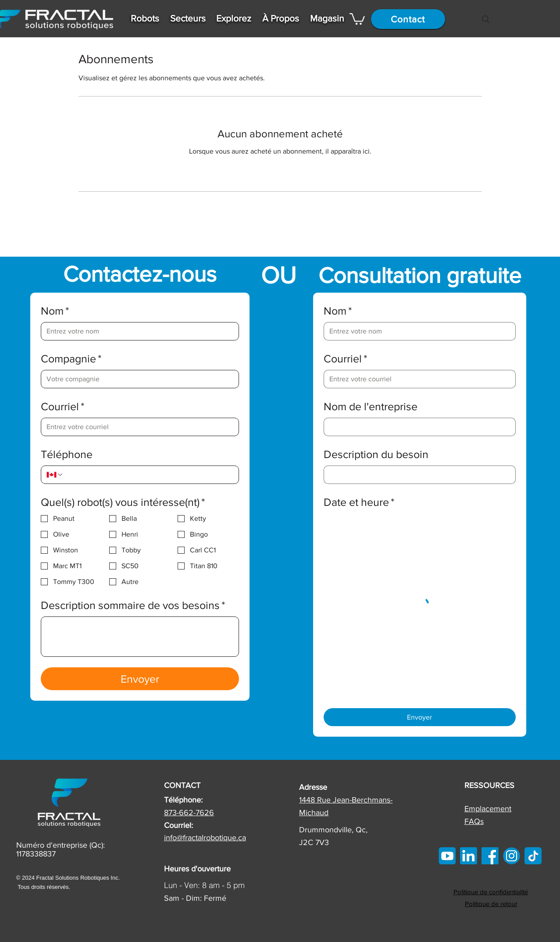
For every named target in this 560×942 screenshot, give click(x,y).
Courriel (63, 407)
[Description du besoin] (417, 475)
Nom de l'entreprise (371, 406)
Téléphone (67, 454)
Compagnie (71, 359)
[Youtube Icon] (447, 856)
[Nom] (137, 331)
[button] (145, 18)
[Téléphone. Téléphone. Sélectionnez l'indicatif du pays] (55, 475)
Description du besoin (376, 454)
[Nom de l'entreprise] (417, 427)
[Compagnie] (137, 379)
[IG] (512, 856)
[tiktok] (533, 856)
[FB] (490, 856)
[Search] (486, 19)
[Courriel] (137, 427)
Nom (55, 311)
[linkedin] (469, 856)
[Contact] (408, 19)
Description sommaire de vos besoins (133, 605)
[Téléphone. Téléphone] (149, 475)
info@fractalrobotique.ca (205, 838)
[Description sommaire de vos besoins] (140, 637)
